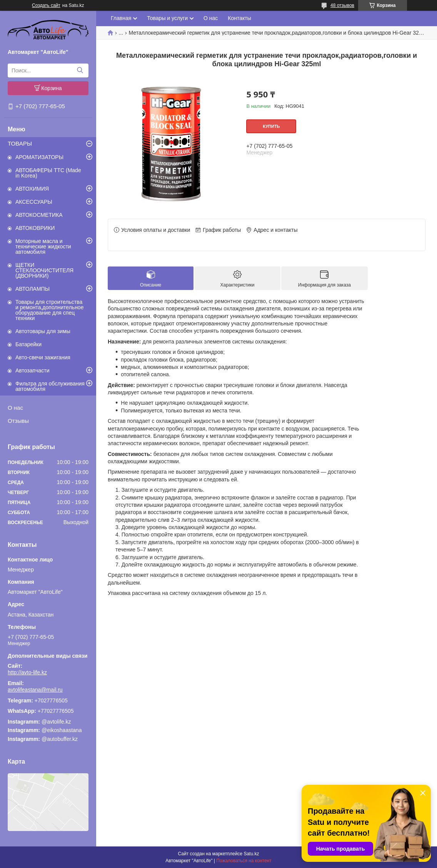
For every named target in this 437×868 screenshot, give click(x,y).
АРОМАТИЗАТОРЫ (39, 157)
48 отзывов (342, 5)
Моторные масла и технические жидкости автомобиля (43, 246)
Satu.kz (251, 854)
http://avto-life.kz (27, 672)
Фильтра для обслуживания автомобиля (50, 386)
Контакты (239, 18)
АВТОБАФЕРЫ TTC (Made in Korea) (48, 173)
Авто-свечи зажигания (43, 357)
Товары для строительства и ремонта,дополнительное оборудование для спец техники (49, 310)
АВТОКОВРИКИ (35, 228)
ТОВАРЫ (20, 143)
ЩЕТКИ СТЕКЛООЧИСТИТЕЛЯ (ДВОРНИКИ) (44, 270)
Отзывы (18, 421)
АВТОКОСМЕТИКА (39, 215)
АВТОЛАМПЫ (33, 289)
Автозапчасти (32, 370)
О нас (15, 408)
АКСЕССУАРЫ (34, 202)
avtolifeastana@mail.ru (35, 690)
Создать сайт (46, 5)
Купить (271, 126)
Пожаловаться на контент (244, 861)
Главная (121, 18)
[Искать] (80, 70)
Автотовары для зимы (43, 331)
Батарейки (28, 344)
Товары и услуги (167, 18)
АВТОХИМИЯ (32, 189)
